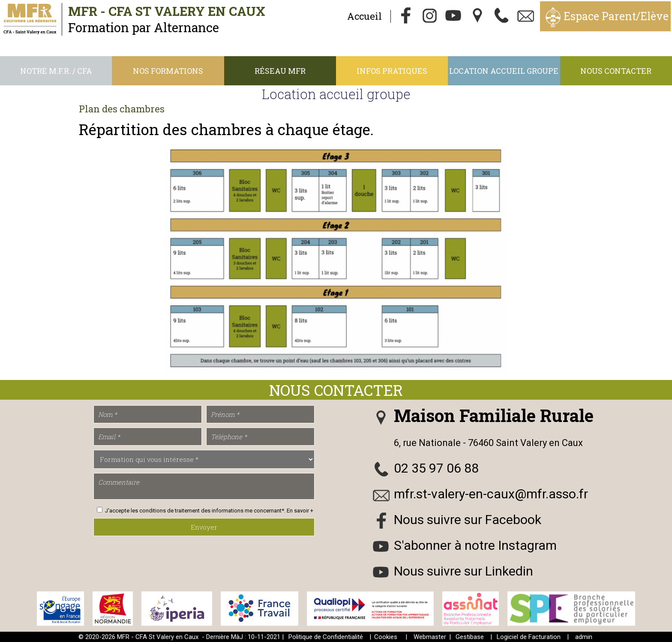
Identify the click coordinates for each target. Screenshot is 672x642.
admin (584, 637)
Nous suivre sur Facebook (468, 520)
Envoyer (204, 527)
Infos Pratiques (392, 71)
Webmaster (430, 637)
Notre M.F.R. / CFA (56, 71)
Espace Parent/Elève (616, 16)
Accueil (364, 16)
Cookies (386, 637)
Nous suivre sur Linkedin (463, 571)
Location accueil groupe (504, 71)
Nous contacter (616, 71)
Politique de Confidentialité (326, 637)
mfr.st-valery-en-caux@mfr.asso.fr (491, 494)
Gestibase (470, 637)
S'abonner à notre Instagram (475, 545)
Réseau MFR (280, 71)
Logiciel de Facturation (529, 637)
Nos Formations (168, 71)
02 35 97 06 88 (436, 468)
